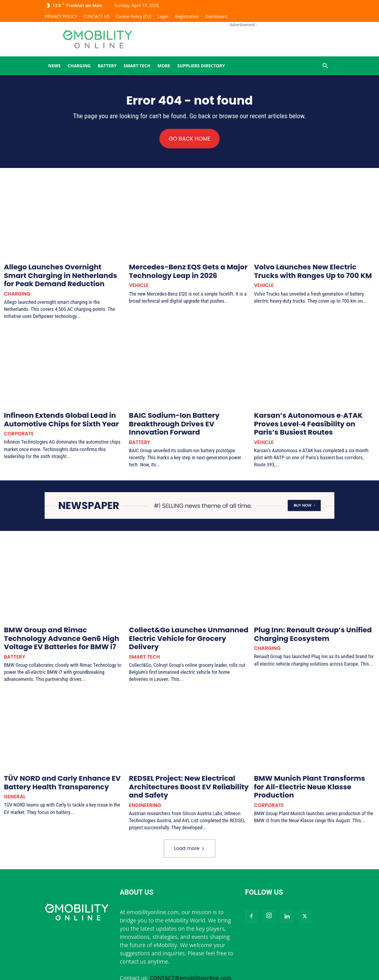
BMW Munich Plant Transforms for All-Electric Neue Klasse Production (308, 755)
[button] (325, 66)
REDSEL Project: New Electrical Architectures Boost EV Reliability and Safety (181, 759)
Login (163, 16)
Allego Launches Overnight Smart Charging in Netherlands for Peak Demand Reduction (63, 273)
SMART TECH (137, 66)
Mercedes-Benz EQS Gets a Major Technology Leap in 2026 (175, 270)
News (54, 66)
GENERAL (13, 768)
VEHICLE (137, 282)
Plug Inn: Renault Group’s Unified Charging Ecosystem (314, 613)
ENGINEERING (143, 774)
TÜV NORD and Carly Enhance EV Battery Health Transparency (60, 755)
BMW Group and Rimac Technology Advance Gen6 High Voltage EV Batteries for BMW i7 (61, 617)
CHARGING (79, 66)
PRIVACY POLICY (61, 16)
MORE (164, 66)
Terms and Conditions (291, 973)
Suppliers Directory (201, 66)
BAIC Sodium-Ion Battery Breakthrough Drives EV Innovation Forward (184, 412)
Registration (187, 16)
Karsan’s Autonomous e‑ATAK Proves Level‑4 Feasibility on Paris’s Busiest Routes (315, 412)
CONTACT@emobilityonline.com (191, 946)
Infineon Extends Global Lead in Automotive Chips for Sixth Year (49, 412)
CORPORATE (17, 424)
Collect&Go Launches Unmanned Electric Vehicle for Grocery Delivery (186, 613)
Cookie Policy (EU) (134, 16)
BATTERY (107, 66)
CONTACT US (97, 16)
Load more (189, 817)
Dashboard (216, 16)
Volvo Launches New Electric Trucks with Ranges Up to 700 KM (311, 270)
